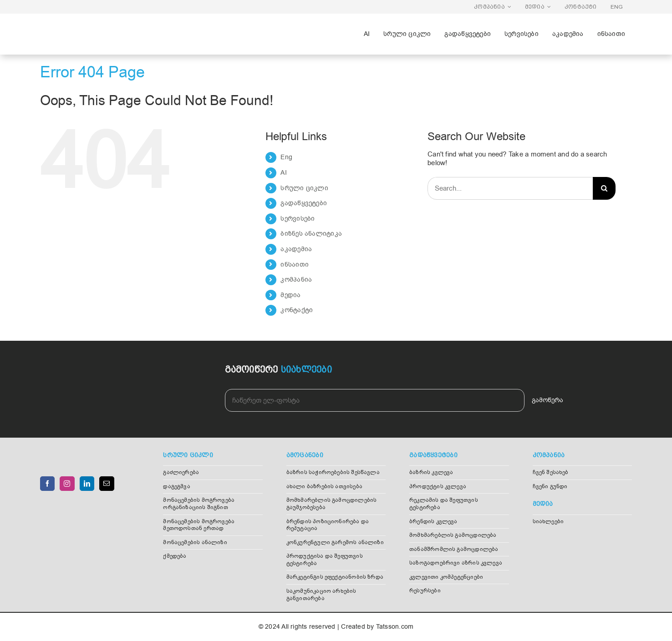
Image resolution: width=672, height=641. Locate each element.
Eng (286, 157)
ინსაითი (295, 265)
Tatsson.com (395, 627)
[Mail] (107, 484)
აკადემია (296, 249)
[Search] (604, 188)
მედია (290, 295)
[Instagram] (67, 484)
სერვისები (298, 219)
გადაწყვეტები (304, 203)
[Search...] (510, 188)
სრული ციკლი (304, 188)
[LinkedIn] (87, 484)
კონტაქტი (297, 310)
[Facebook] (47, 484)
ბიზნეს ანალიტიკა (311, 234)
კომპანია (296, 280)
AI (283, 173)
